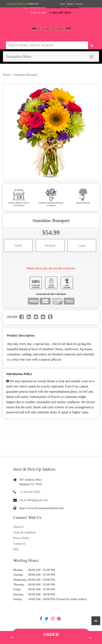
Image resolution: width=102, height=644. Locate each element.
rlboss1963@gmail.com (34, 500)
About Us (19, 527)
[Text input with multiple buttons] (47, 45)
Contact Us (19, 544)
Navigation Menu (19, 57)
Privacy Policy (21, 538)
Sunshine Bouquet (26, 75)
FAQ (16, 549)
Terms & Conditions (25, 532)
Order (51, 634)
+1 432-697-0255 (30, 492)
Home (7, 75)
